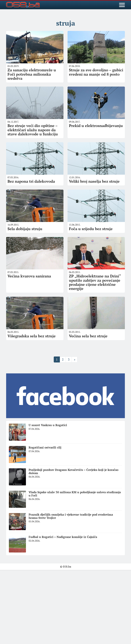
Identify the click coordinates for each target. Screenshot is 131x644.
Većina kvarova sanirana (29, 276)
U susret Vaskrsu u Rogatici (48, 425)
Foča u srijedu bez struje (91, 229)
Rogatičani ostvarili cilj (45, 447)
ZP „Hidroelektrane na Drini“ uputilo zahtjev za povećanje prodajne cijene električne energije (95, 282)
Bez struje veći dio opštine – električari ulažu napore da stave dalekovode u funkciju (33, 130)
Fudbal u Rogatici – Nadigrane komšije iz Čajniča (63, 537)
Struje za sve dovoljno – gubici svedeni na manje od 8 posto (96, 72)
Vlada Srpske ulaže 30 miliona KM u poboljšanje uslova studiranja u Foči (75, 494)
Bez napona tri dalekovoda (31, 181)
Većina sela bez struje (88, 336)
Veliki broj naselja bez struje (94, 181)
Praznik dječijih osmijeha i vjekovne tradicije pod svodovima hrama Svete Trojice (71, 516)
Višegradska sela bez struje (32, 336)
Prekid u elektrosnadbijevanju (96, 126)
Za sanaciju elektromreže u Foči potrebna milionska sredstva (32, 74)
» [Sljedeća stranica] (75, 359)
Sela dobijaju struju (25, 229)
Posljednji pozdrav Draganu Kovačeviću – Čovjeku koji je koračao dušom (74, 471)
